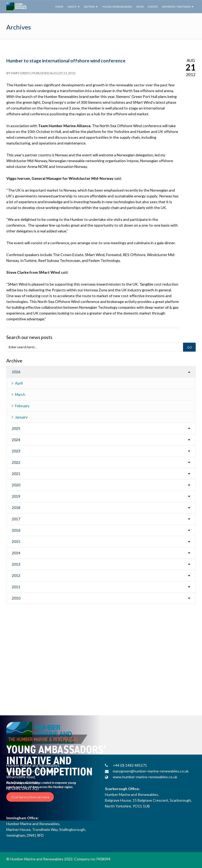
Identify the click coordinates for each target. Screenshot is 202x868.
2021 (16, 474)
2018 (16, 508)
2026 (16, 372)
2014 (16, 553)
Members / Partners (178, 7)
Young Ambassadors (117, 7)
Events (153, 7)
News (140, 7)
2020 (16, 485)
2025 (16, 428)
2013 (16, 564)
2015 (16, 542)
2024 (16, 440)
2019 (16, 496)
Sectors (91, 7)
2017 (16, 519)
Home (59, 7)
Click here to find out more (30, 797)
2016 (16, 530)
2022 (16, 462)
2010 (16, 598)
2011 (16, 587)
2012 (16, 575)
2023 (16, 451)
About (74, 7)
